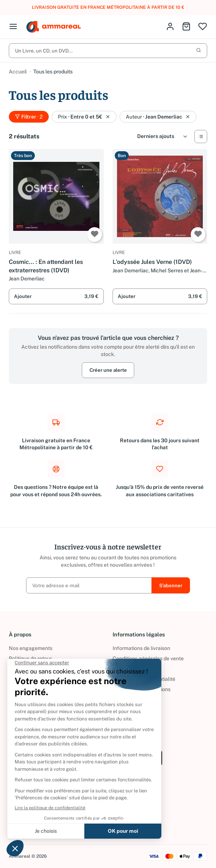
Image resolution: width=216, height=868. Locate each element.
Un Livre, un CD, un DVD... (108, 51)
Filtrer (29, 117)
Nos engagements (31, 648)
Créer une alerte (108, 370)
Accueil (18, 72)
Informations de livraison (141, 648)
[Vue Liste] (201, 137)
